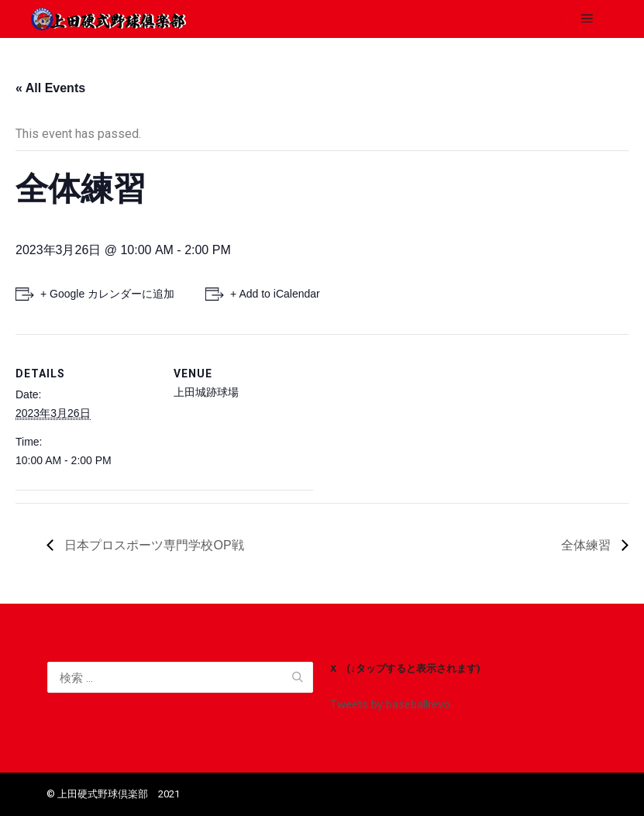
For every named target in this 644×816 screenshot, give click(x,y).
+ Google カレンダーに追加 (107, 294)
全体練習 (587, 545)
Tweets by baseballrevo (390, 704)
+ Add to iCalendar (275, 294)
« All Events (50, 88)
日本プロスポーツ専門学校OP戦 (153, 545)
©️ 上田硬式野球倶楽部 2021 (113, 794)
